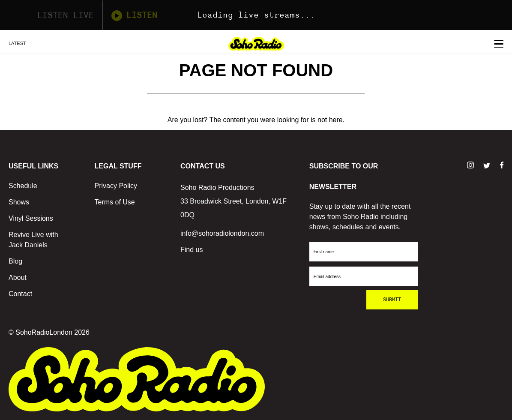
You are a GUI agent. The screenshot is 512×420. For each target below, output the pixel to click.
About (18, 277)
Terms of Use (115, 202)
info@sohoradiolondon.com (222, 233)
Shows (19, 202)
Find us (192, 250)
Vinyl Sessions (31, 218)
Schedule (23, 186)
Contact (20, 294)
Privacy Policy (116, 186)
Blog (15, 261)
